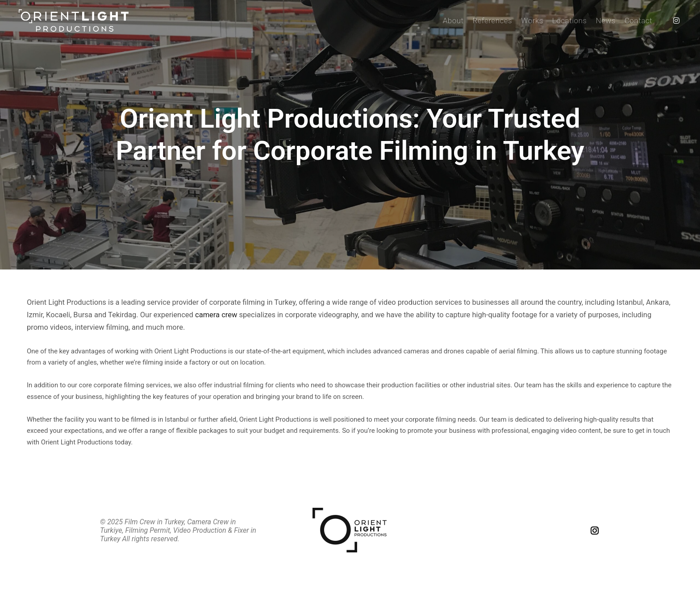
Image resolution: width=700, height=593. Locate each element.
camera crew (216, 315)
